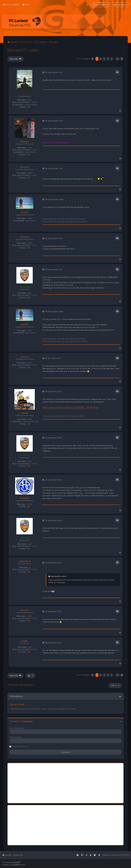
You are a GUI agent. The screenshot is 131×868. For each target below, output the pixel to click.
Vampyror (25, 142)
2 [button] (101, 59)
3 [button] (104, 59)
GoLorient (25, 237)
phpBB (16, 862)
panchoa (25, 167)
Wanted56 (25, 287)
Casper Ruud (25, 561)
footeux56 (25, 498)
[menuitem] (26, 4)
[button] (92, 59)
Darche (25, 94)
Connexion (14, 721)
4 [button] (108, 59)
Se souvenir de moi (20, 746)
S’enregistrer (27, 721)
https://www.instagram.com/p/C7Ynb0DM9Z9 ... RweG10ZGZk (71, 407)
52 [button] (118, 59)
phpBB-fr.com (19, 865)
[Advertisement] (53, 21)
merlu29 (25, 212)
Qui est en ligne (17, 704)
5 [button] (112, 59)
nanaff (25, 413)
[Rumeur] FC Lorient (23, 50)
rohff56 (25, 641)
